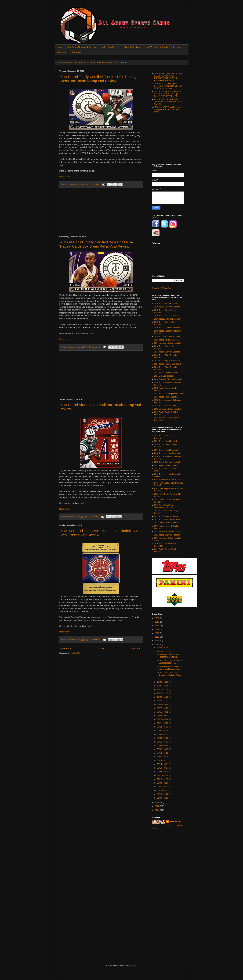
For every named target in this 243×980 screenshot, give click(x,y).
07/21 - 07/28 (163, 723)
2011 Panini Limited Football (166, 523)
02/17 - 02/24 (163, 775)
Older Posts (136, 648)
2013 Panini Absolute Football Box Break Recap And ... (169, 668)
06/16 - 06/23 (163, 742)
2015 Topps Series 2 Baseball (167, 316)
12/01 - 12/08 (163, 686)
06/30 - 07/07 (163, 734)
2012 (157, 803)
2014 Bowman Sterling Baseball (168, 343)
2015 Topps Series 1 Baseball (167, 340)
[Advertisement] (101, 212)
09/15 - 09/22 (163, 712)
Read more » (65, 177)
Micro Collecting (132, 47)
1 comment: (95, 184)
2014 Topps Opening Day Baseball (169, 394)
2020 (157, 618)
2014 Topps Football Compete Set (169, 364)
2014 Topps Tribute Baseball (166, 397)
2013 (157, 644)
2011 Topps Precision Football (167, 520)
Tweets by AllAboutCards (162, 288)
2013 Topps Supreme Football (167, 462)
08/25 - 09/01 (163, 716)
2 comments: (95, 639)
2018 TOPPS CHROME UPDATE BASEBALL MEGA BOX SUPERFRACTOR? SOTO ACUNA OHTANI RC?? (168, 77)
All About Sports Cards (66, 11)
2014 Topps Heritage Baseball (167, 453)
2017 (157, 629)
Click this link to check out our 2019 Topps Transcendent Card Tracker (91, 63)
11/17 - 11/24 (163, 689)
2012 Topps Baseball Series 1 (167, 516)
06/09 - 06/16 (163, 746)
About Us (62, 52)
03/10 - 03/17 (163, 768)
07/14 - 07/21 (163, 727)
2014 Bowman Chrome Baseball (168, 379)
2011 (157, 806)
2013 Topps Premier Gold (165, 406)
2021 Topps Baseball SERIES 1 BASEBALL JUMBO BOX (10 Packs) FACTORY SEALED (168, 94)
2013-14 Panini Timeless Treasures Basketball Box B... (169, 675)
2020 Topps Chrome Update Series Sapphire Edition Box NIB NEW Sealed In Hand (168, 86)
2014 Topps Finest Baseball (166, 373)
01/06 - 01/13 (163, 798)
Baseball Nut (175, 821)
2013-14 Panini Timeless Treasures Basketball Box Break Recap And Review (99, 533)
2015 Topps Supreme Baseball (167, 307)
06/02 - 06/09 (163, 749)
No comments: (95, 347)
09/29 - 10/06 (163, 704)
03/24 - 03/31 (163, 764)
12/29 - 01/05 (163, 648)
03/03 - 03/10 (163, 772)
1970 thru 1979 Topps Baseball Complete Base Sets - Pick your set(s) (168, 109)
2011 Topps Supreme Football (167, 535)
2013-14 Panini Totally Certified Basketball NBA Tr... (170, 662)
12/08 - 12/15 (163, 682)
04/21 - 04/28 (163, 757)
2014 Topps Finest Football (166, 441)
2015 (157, 637)
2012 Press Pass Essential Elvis (168, 532)
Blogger (133, 966)
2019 (157, 622)
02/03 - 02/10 (163, 783)
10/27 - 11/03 (163, 701)
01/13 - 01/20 (163, 794)
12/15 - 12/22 (163, 651)
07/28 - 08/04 (163, 719)
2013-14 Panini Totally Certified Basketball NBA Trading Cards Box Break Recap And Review (96, 244)
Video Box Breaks (111, 47)
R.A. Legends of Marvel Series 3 (168, 480)
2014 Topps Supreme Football (167, 337)
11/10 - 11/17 (163, 693)
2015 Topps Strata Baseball (166, 304)
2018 (157, 626)
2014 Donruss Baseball (164, 376)
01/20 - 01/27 (163, 790)
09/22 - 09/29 (163, 708)
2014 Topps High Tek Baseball (167, 361)
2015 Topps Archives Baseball (167, 319)
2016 (157, 633)
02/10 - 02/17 (163, 779)
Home (60, 47)
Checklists (76, 52)
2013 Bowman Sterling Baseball (168, 409)
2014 (157, 641)
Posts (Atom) (77, 653)
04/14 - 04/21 (163, 761)
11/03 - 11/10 (163, 697)
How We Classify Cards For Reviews (163, 47)
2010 (157, 810)
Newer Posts (66, 648)
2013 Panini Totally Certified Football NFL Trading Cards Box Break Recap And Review (98, 79)
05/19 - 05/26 (163, 753)
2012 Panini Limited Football (166, 465)
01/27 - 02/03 (163, 787)
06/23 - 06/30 (163, 738)
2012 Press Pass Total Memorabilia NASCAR (164, 506)
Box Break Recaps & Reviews (82, 47)
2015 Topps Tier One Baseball (167, 328)
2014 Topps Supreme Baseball (167, 352)
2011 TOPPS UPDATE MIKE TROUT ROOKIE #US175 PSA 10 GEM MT (169, 102)
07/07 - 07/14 (163, 731)
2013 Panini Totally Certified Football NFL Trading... (168, 656)
